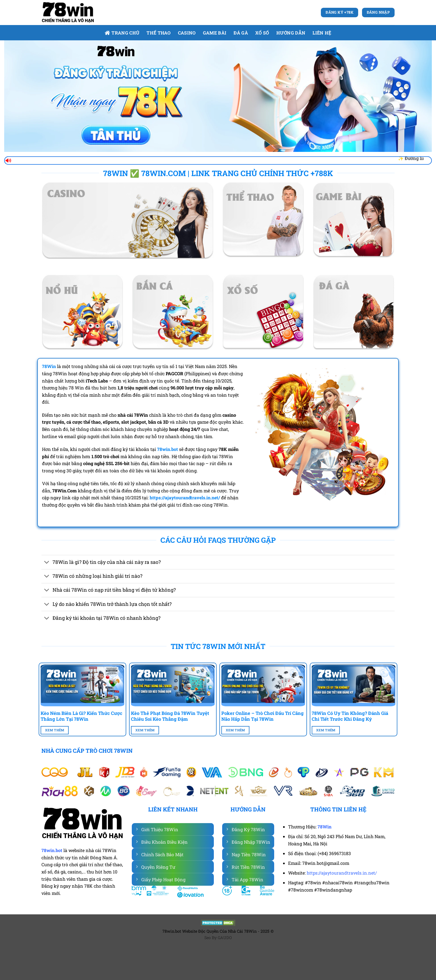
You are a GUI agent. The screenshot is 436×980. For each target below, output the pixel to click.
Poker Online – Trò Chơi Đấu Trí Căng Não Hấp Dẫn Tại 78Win (262, 716)
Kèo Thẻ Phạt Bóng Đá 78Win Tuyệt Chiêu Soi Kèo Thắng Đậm (170, 716)
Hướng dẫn (291, 33)
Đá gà (241, 33)
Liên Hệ (322, 33)
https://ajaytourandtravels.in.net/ (342, 873)
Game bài (215, 33)
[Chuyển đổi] (47, 563)
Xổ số (262, 33)
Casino (187, 33)
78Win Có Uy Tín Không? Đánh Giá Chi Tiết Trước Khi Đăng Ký (350, 716)
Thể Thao (159, 33)
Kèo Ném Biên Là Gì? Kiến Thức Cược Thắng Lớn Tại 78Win (81, 716)
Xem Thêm (55, 730)
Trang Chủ (122, 33)
